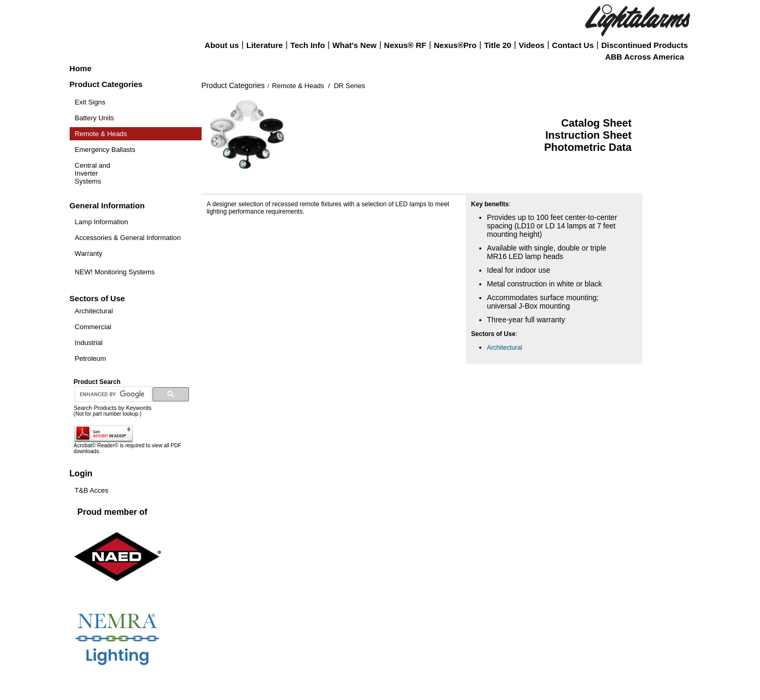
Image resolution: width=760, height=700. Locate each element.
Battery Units (94, 118)
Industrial (89, 343)
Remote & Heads (101, 134)
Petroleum (91, 358)
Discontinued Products (644, 45)
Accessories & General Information (128, 238)
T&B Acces (92, 490)
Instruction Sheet (588, 135)
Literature (265, 45)
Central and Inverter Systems (93, 173)
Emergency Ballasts (105, 150)
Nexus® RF (405, 45)
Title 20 (497, 45)
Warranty (89, 253)
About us (222, 45)
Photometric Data (588, 147)
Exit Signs (90, 102)
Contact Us (573, 45)
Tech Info (308, 45)
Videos (532, 45)
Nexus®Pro (455, 45)
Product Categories (233, 85)
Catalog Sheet (596, 123)
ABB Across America (644, 57)
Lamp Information (102, 222)
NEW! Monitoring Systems (115, 272)
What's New (355, 45)
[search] (112, 395)
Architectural (94, 311)
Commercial (93, 327)
